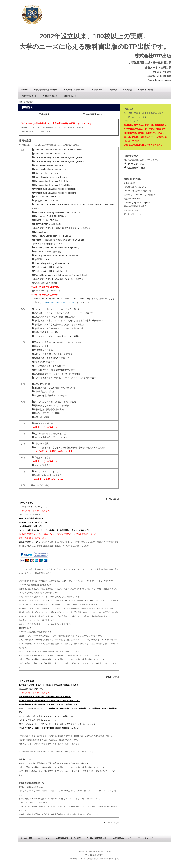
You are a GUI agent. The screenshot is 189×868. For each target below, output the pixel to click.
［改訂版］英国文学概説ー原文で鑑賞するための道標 (58, 324)
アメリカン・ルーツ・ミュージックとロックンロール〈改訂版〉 (63, 313)
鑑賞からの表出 (40, 346)
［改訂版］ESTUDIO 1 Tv (45, 201)
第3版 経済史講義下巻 (43, 362)
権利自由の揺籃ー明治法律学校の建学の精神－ (55, 370)
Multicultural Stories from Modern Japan (51, 236)
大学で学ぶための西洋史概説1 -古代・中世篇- (54, 402)
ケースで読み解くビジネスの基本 (48, 366)
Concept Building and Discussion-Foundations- (54, 189)
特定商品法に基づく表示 (68, 838)
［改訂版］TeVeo (41, 259)
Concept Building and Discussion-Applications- (54, 193)
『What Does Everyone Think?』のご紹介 (60, 303)
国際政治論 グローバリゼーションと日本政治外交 (56, 374)
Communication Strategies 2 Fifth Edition (52, 185)
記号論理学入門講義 (42, 350)
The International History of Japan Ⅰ (50, 267)
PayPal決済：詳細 (134, 164)
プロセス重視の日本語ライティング (49, 437)
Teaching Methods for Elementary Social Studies (55, 255)
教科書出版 (97, 90)
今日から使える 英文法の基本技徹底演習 (52, 354)
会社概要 (27, 838)
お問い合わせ (70, 96)
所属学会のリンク (122, 838)
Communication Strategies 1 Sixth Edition (52, 181)
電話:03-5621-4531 (133, 199)
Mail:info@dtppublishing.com (137, 203)
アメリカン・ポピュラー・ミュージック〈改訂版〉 (57, 309)
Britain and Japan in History (45, 173)
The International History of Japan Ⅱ (50, 271)
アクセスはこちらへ (133, 214)
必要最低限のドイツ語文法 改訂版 (49, 433)
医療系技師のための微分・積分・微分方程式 (54, 317)
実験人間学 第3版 (41, 384)
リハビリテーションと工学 (45, 471)
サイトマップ (145, 838)
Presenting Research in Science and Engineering (55, 248)
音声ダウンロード (29, 96)
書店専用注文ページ (94, 114)
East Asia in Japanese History (47, 197)
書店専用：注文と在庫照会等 (46, 90)
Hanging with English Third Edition (49, 216)
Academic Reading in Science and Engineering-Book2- (58, 161)
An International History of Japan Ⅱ (49, 169)
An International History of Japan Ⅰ (49, 165)
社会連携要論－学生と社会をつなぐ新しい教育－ (56, 388)
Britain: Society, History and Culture (49, 177)
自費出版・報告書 (145, 90)
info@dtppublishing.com (159, 80)
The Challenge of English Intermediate (50, 263)
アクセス (44, 838)
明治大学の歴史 (40, 444)
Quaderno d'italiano (42, 252)
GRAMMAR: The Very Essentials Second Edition (56, 212)
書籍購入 (44, 114)
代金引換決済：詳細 (135, 168)
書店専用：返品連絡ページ (75, 90)
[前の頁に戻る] (112, 499)
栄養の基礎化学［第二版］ (45, 332)
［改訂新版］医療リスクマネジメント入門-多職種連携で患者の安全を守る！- (69, 321)
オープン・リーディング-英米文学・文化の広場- (55, 336)
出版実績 (127, 90)
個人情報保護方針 (97, 838)
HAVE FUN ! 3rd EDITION (45, 220)
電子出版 (112, 90)
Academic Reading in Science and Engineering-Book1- (58, 157)
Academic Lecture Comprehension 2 (50, 154)
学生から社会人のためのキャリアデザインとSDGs (56, 342)
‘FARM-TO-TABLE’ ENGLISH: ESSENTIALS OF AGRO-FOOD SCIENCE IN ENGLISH (73, 205)
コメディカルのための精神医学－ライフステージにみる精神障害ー (64, 378)
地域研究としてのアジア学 (45, 405)
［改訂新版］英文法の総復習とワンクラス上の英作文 (58, 328)
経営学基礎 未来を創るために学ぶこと (51, 358)
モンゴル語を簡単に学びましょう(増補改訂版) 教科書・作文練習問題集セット (70, 447)
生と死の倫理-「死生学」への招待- (49, 395)
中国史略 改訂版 (40, 417)
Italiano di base (40, 232)
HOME (25, 90)
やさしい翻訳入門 (41, 465)
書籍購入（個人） (50, 96)
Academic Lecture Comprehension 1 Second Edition (57, 150)
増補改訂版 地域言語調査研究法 (48, 409)
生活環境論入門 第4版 (43, 392)
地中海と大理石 (40, 413)
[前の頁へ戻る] (112, 677)
